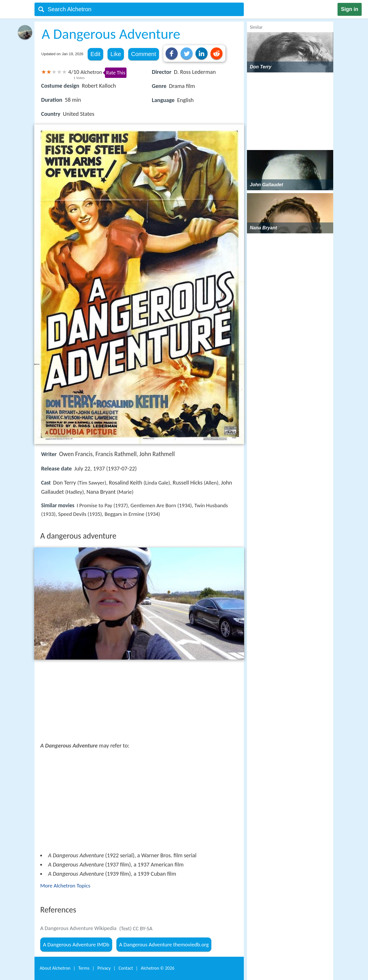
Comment (144, 54)
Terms (84, 968)
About (55, 968)
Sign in (350, 9)
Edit (95, 54)
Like (116, 54)
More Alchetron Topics (65, 886)
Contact (126, 968)
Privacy (104, 968)
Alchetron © (158, 968)
